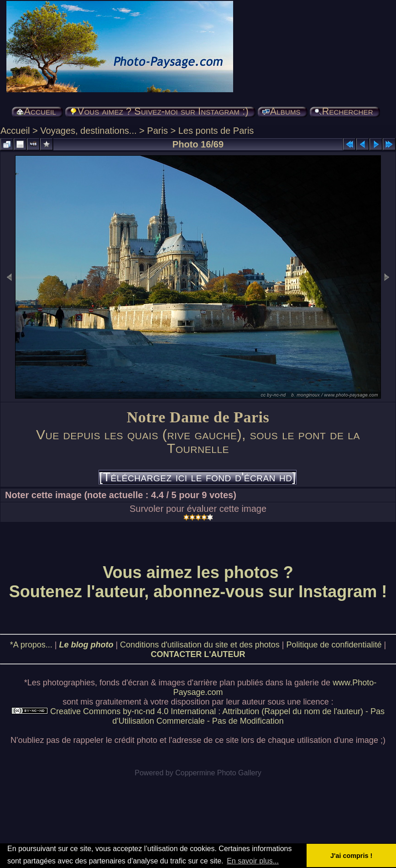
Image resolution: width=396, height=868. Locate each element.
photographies (69, 683)
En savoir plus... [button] (253, 861)
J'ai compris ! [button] (351, 856)
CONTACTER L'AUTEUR (198, 654)
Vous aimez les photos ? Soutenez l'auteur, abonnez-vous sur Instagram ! (198, 582)
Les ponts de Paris (216, 131)
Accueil (15, 131)
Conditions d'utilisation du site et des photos (200, 645)
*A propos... (31, 645)
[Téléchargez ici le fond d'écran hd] (197, 477)
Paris (157, 131)
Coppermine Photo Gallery (218, 773)
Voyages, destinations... (88, 131)
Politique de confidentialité (334, 645)
